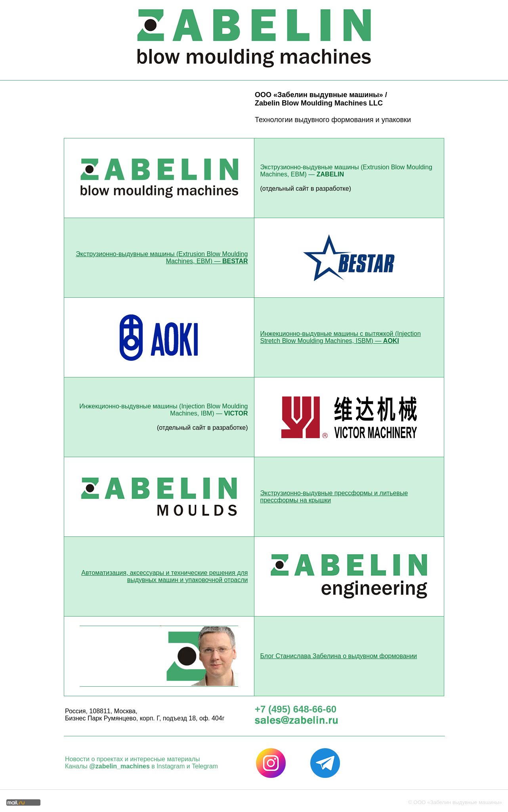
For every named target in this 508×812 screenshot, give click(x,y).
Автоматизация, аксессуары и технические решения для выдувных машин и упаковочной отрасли (164, 576)
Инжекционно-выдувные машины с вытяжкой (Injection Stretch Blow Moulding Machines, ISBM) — (341, 337)
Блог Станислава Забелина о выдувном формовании (339, 656)
